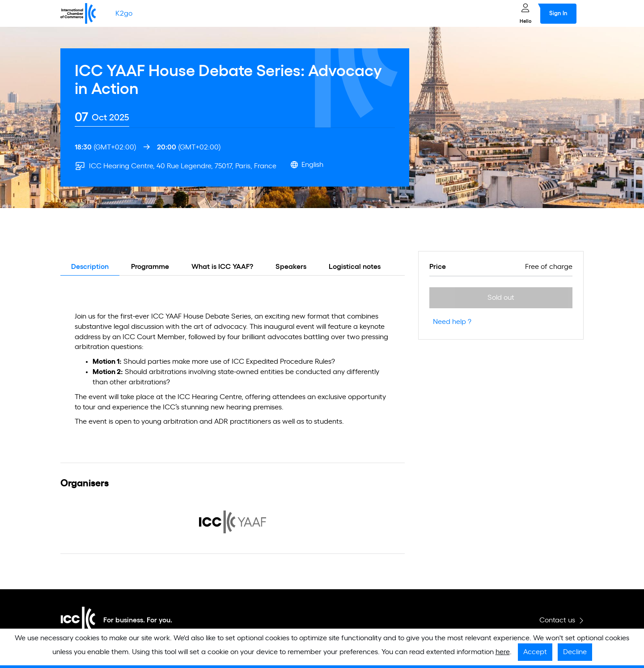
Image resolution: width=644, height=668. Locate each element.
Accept (535, 652)
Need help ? (452, 322)
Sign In (558, 14)
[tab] (102, 118)
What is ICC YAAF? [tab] (222, 267)
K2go (124, 13)
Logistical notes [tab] (355, 267)
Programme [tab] (150, 267)
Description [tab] (90, 267)
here (503, 652)
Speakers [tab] (291, 267)
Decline (575, 652)
